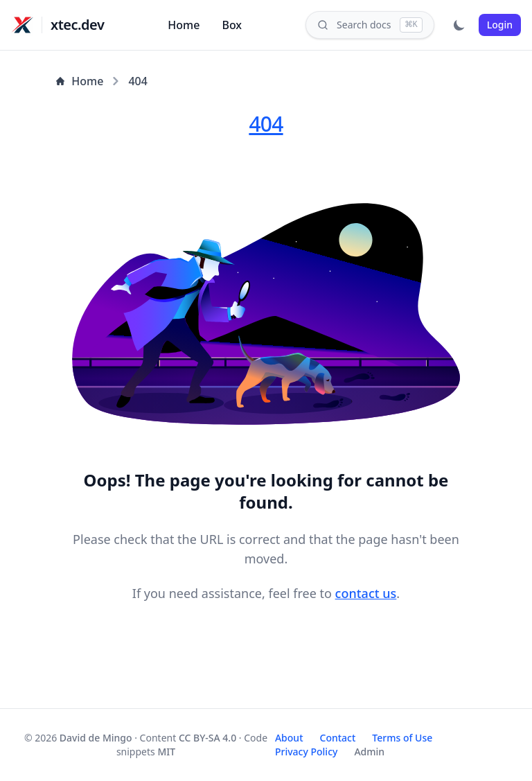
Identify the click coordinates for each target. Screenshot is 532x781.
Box (232, 25)
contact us (366, 593)
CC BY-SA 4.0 (207, 738)
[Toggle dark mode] (459, 25)
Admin (369, 752)
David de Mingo (96, 738)
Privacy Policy (306, 752)
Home (184, 25)
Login (500, 25)
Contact (338, 738)
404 (138, 81)
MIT (166, 752)
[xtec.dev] (22, 25)
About (289, 738)
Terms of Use (402, 738)
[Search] (370, 25)
